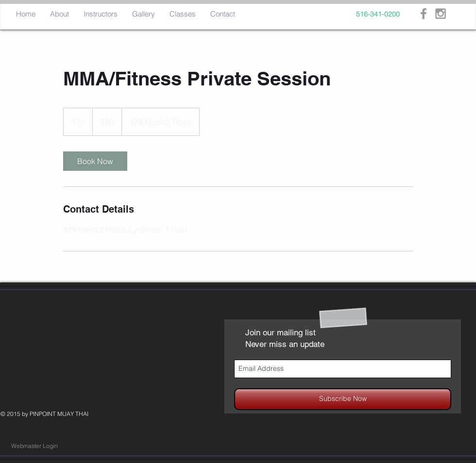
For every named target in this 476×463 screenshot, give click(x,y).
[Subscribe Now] (343, 399)
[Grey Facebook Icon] (424, 14)
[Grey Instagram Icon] (441, 14)
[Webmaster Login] (34, 446)
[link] (95, 161)
